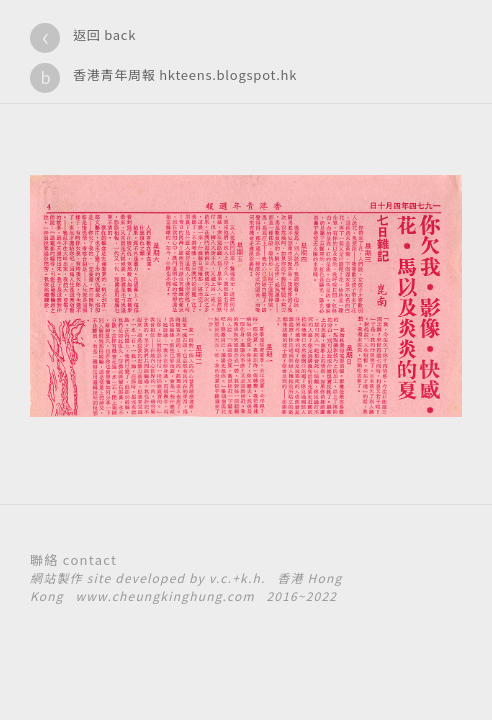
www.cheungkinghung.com (164, 595)
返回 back (104, 34)
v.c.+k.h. (237, 577)
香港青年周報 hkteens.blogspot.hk (185, 74)
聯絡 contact (73, 559)
